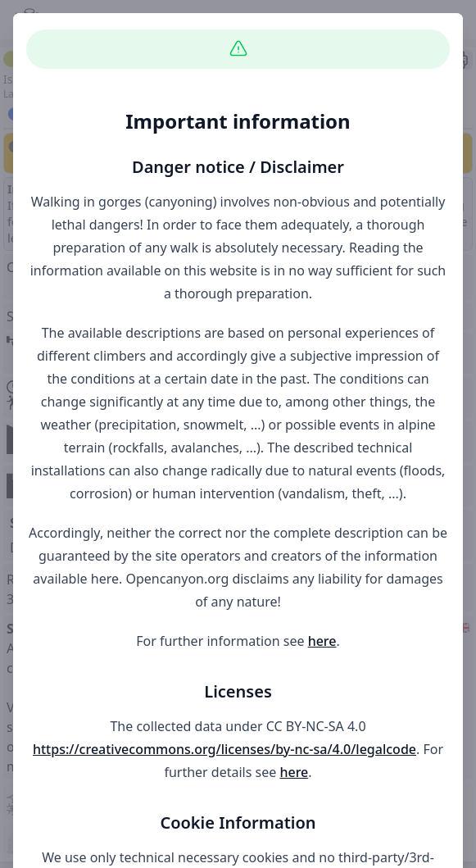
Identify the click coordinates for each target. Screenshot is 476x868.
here (322, 641)
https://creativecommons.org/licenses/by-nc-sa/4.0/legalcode (224, 749)
